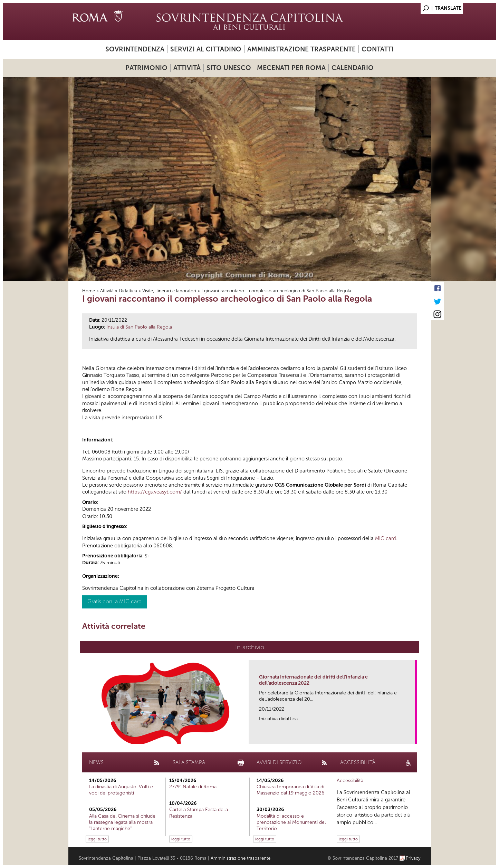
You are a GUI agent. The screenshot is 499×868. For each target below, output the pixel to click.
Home (89, 291)
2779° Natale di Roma (193, 787)
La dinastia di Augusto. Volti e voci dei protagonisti (121, 790)
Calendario (353, 68)
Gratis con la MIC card (114, 601)
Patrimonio (146, 68)
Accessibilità (350, 781)
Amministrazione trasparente (301, 49)
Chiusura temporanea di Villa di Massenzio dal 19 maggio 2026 (290, 790)
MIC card (386, 538)
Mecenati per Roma (291, 68)
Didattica (128, 291)
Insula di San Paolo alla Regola (139, 327)
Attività (187, 68)
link (412, 736)
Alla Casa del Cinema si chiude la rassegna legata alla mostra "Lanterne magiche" (122, 822)
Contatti (378, 49)
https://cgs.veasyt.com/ (155, 492)
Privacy (413, 858)
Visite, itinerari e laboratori (169, 291)
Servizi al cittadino (206, 49)
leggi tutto (97, 839)
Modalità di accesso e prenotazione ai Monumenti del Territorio (291, 822)
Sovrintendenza (135, 49)
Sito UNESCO (229, 68)
